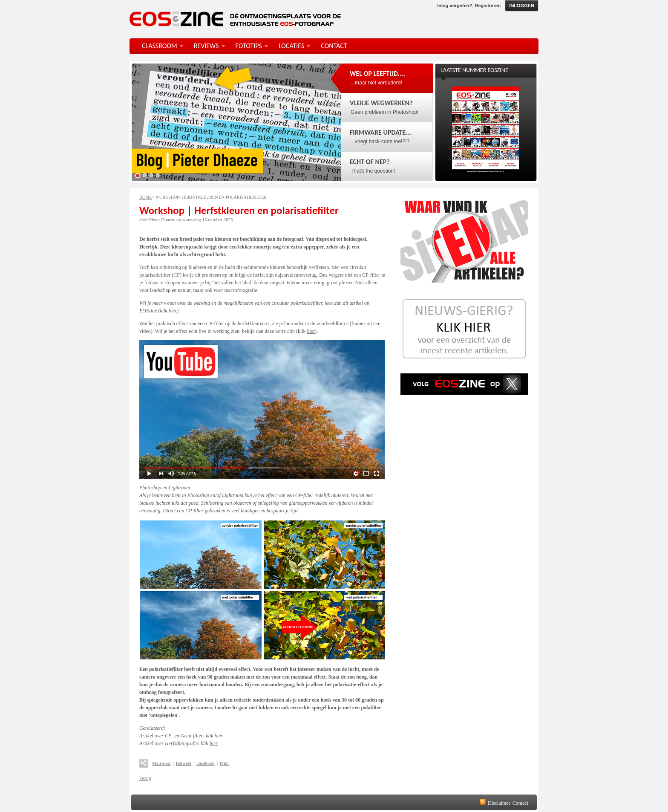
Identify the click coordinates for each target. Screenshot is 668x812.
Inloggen (522, 6)
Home (145, 197)
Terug (145, 778)
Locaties (291, 46)
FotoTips (249, 46)
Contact (520, 803)
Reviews (206, 46)
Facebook (206, 763)
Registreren (488, 6)
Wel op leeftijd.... (377, 74)
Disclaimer (499, 803)
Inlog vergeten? (455, 6)
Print (224, 763)
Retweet (184, 763)
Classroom (160, 46)
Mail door (161, 763)
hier (173, 311)
